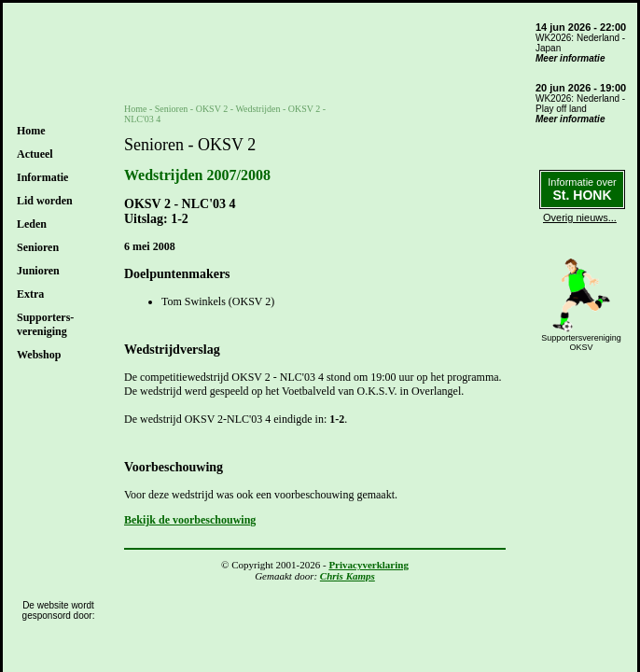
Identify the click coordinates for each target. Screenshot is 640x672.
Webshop (39, 355)
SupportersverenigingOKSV (581, 343)
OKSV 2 (212, 109)
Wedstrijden (257, 109)
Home (31, 131)
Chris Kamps (348, 576)
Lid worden (45, 201)
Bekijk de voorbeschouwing (190, 520)
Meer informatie (570, 58)
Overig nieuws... (580, 217)
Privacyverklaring (369, 565)
